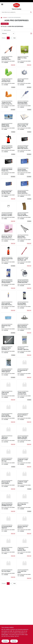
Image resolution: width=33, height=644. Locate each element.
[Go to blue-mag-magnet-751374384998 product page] (25, 502)
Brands (5, 17)
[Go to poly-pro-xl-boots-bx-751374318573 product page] (9, 480)
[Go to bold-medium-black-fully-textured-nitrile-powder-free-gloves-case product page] (25, 145)
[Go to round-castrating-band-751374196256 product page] (9, 369)
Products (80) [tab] (5, 24)
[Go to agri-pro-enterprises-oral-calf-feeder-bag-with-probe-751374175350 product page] (9, 502)
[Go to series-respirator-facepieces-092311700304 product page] (9, 435)
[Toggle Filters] (31, 33)
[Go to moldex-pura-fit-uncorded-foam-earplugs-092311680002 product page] (9, 78)
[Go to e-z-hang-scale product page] (25, 56)
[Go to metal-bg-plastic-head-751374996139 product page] (9, 547)
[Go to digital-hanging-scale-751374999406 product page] (9, 123)
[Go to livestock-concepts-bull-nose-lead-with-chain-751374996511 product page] (9, 212)
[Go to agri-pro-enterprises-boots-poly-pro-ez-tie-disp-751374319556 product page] (25, 123)
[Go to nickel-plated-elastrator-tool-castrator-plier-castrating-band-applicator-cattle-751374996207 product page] (25, 235)
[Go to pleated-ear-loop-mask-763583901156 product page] (9, 324)
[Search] (31, 12)
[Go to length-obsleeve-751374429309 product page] (25, 480)
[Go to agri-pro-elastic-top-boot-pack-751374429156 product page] (9, 235)
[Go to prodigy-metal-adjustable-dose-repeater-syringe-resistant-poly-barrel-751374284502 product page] (9, 56)
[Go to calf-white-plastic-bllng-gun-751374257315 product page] (9, 346)
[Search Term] (17, 12)
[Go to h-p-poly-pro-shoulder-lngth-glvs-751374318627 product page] (25, 346)
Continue (5, 641)
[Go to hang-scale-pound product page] (25, 369)
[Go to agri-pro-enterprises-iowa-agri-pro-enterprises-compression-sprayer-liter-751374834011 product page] (9, 145)
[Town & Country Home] (16, 5)
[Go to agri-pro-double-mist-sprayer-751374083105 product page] (9, 257)
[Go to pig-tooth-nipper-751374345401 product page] (9, 569)
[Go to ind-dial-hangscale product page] (9, 391)
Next (15, 38)
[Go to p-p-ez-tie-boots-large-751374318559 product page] (9, 458)
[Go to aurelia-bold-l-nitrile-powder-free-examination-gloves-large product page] (9, 168)
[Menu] (2, 4)
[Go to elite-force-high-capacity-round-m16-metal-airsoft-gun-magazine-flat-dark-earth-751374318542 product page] (25, 212)
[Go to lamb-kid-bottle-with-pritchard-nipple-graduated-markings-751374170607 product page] (9, 302)
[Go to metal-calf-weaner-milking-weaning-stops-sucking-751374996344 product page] (25, 324)
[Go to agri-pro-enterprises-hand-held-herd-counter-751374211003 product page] (25, 279)
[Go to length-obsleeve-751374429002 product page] (25, 458)
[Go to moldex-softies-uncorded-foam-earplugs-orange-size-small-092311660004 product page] (25, 391)
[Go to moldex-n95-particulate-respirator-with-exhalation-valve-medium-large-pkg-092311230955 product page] (25, 78)
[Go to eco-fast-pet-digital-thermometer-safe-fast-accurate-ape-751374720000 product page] (25, 302)
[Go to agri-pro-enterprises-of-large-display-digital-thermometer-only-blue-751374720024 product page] (9, 279)
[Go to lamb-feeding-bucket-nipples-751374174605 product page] (9, 413)
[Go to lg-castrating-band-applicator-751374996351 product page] (9, 525)
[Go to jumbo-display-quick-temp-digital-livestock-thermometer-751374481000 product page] (25, 101)
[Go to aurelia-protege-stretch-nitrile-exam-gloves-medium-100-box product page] (25, 168)
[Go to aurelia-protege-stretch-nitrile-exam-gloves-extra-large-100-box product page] (25, 190)
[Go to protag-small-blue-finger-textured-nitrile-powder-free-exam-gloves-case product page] (9, 190)
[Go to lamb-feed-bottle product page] (25, 569)
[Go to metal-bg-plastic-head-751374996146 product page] (25, 547)
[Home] (1, 18)
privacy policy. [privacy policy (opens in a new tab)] (5, 635)
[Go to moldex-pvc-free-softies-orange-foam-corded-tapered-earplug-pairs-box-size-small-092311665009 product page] (9, 101)
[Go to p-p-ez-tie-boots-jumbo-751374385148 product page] (25, 413)
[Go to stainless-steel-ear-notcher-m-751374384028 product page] (25, 525)
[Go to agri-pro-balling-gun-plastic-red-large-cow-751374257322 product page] (25, 257)
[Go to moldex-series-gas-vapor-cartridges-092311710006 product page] (25, 435)
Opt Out (14, 641)
